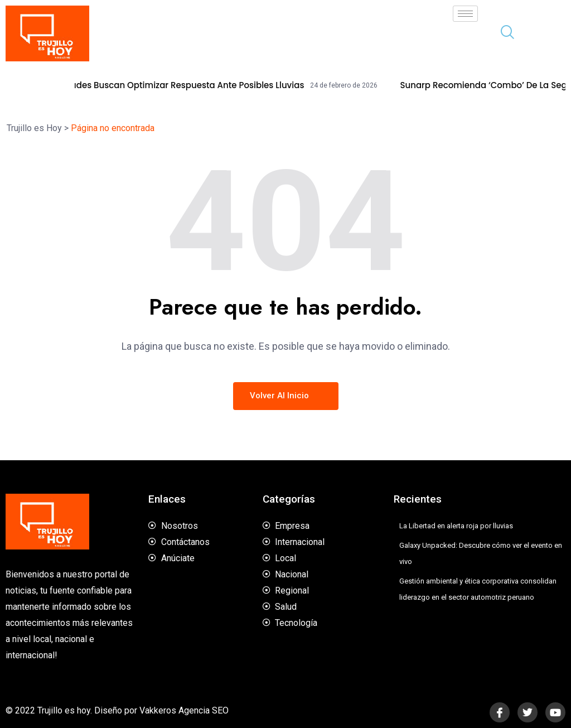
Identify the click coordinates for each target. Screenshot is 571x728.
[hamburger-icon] (465, 14)
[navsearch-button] (503, 33)
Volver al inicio (286, 396)
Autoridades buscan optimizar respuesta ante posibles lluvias (186, 85)
